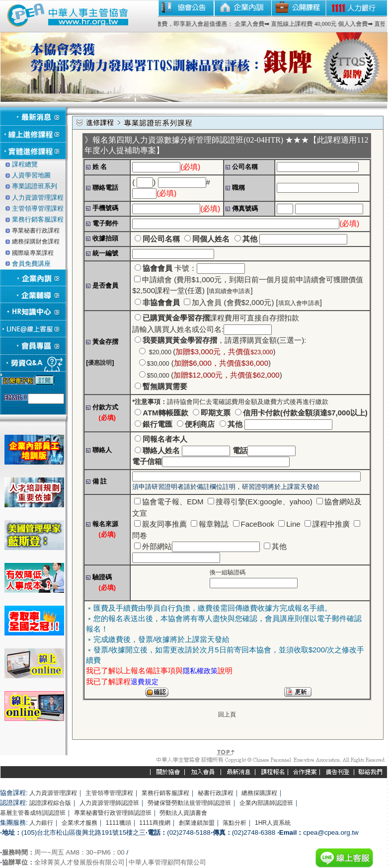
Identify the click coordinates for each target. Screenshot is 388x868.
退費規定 (145, 682)
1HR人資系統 (273, 823)
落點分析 (234, 823)
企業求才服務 (79, 823)
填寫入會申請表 (299, 303)
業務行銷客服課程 (165, 793)
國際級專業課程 (33, 253)
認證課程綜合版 (50, 803)
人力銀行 (41, 823)
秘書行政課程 (216, 793)
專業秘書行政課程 (36, 231)
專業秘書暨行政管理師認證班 (113, 813)
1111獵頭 (118, 823)
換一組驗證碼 (228, 572)
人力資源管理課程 (53, 793)
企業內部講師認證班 (266, 803)
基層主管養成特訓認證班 (33, 813)
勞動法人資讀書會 (183, 813)
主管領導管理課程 (109, 793)
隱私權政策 (200, 671)
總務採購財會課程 (36, 241)
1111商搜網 (155, 823)
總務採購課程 (259, 793)
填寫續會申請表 (230, 291)
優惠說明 (100, 363)
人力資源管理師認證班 (109, 803)
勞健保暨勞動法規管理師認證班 (189, 803)
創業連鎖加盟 (197, 823)
